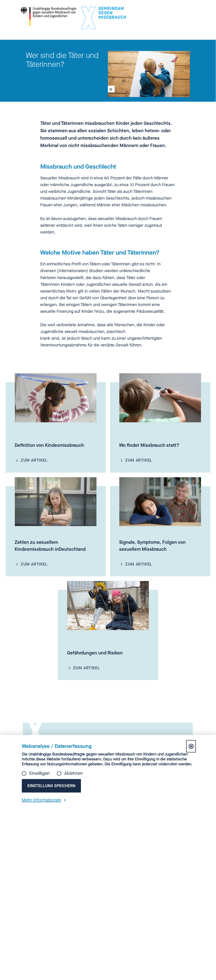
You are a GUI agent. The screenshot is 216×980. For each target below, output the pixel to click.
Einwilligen (39, 773)
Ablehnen (74, 773)
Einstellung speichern (51, 786)
